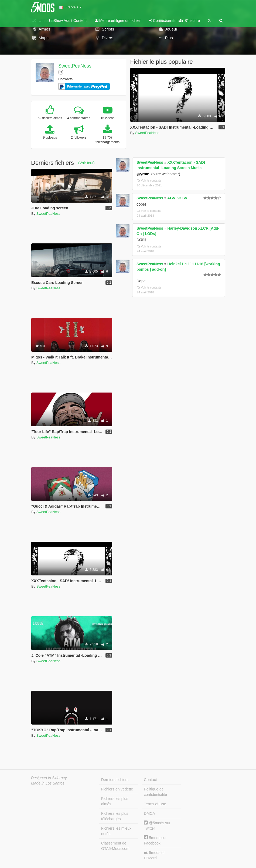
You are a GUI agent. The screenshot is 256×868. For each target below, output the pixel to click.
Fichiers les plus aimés (115, 801)
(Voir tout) (86, 163)
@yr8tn (143, 174)
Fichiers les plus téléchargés (115, 816)
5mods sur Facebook (155, 840)
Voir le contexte (149, 180)
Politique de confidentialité (155, 792)
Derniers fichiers (115, 780)
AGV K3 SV (177, 198)
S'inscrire (190, 21)
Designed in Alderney (49, 778)
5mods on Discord (155, 855)
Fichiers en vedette (117, 789)
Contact (150, 780)
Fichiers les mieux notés (116, 831)
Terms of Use (155, 804)
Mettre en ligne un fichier (118, 21)
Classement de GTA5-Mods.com (115, 846)
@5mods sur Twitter (157, 825)
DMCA (149, 813)
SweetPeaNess (75, 66)
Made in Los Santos (48, 783)
